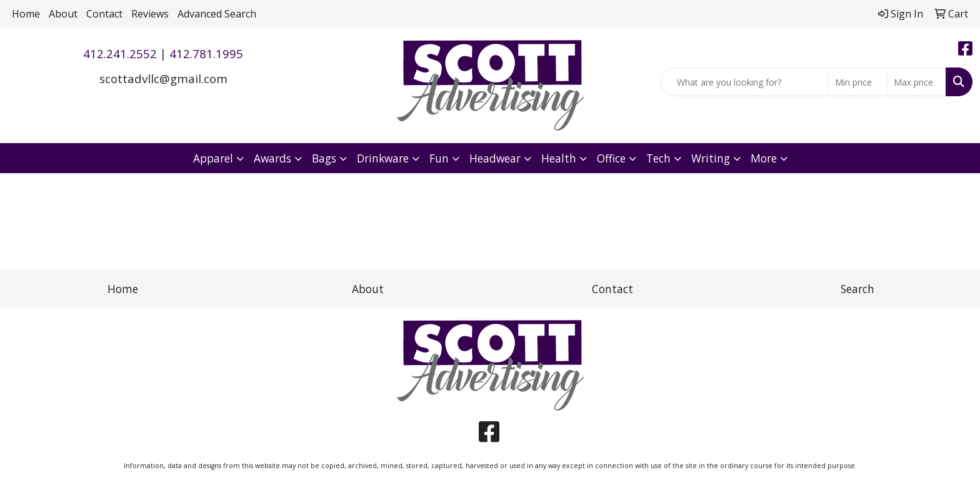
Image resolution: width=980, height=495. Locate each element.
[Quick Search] (745, 82)
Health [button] (559, 158)
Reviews (150, 14)
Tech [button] (658, 158)
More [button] (764, 158)
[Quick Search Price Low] (858, 82)
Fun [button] (439, 158)
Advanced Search (217, 14)
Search (857, 289)
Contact (104, 14)
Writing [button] (711, 158)
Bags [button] (324, 158)
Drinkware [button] (383, 158)
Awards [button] (272, 158)
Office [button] (611, 158)
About (63, 14)
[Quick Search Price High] (917, 82)
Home (26, 14)
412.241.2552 (120, 53)
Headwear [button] (495, 158)
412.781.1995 (206, 53)
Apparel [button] (213, 158)
